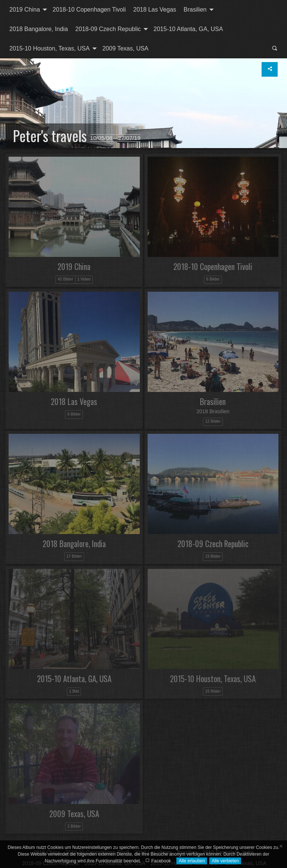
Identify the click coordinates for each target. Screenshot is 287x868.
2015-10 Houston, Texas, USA (50, 48)
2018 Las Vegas (155, 10)
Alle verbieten (225, 861)
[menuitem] (27, 10)
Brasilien (195, 10)
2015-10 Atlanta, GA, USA (188, 29)
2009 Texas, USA (125, 48)
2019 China (25, 10)
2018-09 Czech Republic (108, 29)
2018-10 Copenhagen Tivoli (89, 10)
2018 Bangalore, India (39, 29)
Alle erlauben (192, 861)
